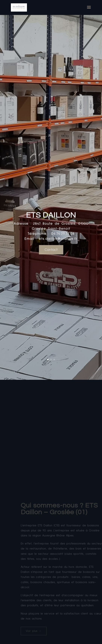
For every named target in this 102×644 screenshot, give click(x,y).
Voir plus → (45, 631)
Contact (51, 256)
